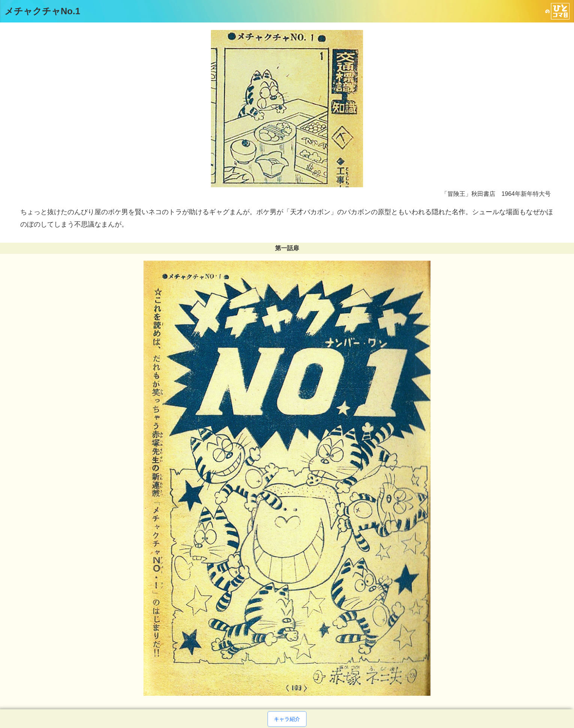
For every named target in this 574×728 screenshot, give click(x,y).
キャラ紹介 (287, 719)
